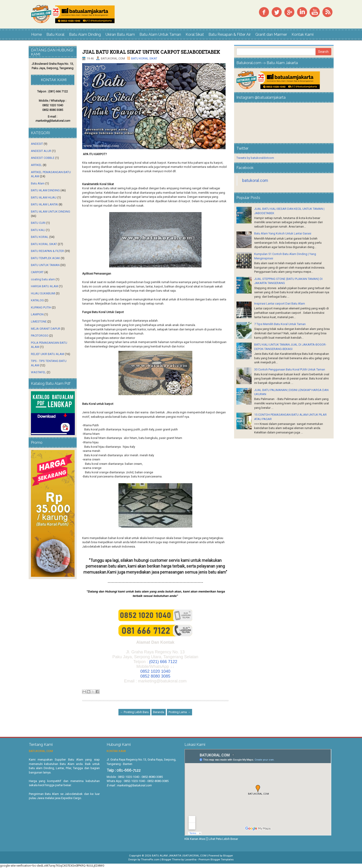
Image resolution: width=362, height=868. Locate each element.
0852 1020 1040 (155, 671)
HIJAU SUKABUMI (43, 293)
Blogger (228, 856)
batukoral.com (255, 181)
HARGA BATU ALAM (45, 286)
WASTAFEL (38, 372)
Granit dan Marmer (271, 34)
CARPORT (37, 272)
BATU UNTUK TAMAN (45, 265)
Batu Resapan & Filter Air (230, 34)
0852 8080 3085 (155, 676)
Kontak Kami (303, 34)
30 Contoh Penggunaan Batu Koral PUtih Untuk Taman (290, 369)
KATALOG (37, 300)
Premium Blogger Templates (216, 859)
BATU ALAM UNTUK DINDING (51, 212)
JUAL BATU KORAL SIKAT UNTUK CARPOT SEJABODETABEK (151, 52)
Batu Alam (38, 183)
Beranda (159, 712)
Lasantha (191, 859)
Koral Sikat (195, 34)
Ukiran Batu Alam (120, 34)
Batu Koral (55, 34)
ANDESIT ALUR (41, 151)
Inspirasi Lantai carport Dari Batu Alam (280, 304)
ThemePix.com (150, 859)
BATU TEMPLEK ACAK (45, 258)
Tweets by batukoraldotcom (255, 158)
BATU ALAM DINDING (45, 190)
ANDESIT (37, 144)
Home (36, 34)
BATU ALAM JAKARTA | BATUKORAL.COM (179, 856)
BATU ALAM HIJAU (44, 197)
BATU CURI (38, 223)
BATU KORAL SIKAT (144, 58)
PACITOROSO (40, 336)
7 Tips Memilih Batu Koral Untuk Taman (280, 324)
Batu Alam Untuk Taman (160, 34)
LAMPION (37, 314)
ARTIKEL (36, 165)
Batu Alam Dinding (85, 34)
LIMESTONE (39, 321)
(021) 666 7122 (163, 662)
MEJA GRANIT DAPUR (46, 329)
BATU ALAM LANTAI (44, 204)
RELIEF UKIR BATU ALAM (48, 354)
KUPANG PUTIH (41, 307)
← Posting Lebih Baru (134, 712)
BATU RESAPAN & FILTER (47, 251)
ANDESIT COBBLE (43, 158)
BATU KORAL (40, 237)
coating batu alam (43, 279)
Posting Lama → (179, 712)
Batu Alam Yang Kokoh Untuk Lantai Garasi (283, 233)
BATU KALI (38, 230)
